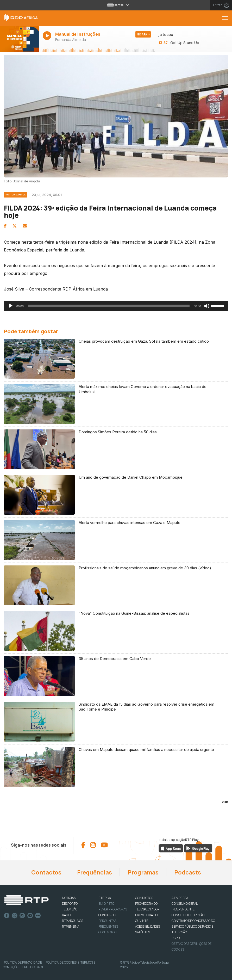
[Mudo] (207, 306)
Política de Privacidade (23, 962)
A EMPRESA (180, 898)
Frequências (95, 872)
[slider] (109, 306)
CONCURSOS (108, 915)
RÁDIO (66, 915)
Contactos (46, 872)
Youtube (30, 916)
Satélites (143, 932)
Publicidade (34, 967)
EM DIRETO (106, 904)
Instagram (22, 916)
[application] (116, 306)
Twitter (15, 916)
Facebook (7, 916)
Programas (143, 872)
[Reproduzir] (11, 306)
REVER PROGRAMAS (113, 909)
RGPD (176, 938)
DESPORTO (70, 904)
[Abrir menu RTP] (116, 5)
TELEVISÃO (70, 909)
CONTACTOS (144, 898)
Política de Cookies (61, 962)
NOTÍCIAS (69, 898)
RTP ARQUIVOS (73, 921)
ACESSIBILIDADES (148, 926)
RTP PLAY (105, 898)
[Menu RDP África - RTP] (227, 18)
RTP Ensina (71, 926)
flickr (38, 916)
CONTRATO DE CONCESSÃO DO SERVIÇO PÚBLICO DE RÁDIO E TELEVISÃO (193, 926)
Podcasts (188, 872)
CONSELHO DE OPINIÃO (188, 915)
